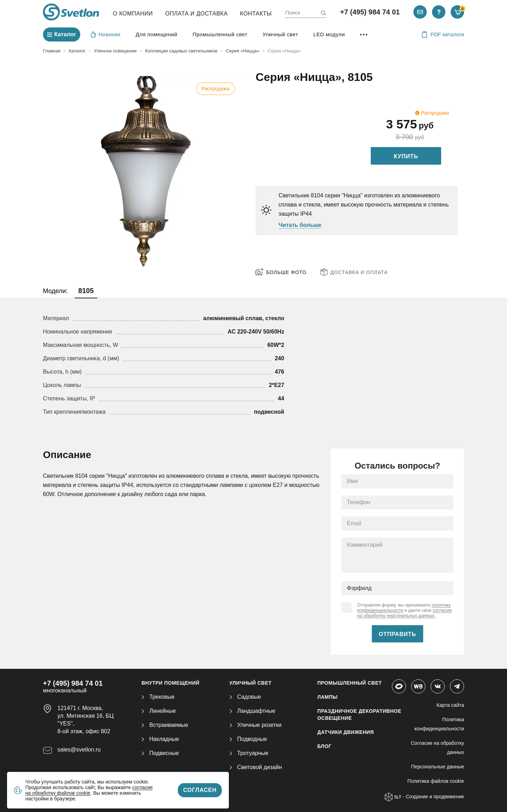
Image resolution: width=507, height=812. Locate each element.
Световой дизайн (256, 767)
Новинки (106, 34)
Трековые (158, 697)
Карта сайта (450, 705)
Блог (324, 746)
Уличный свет (280, 34)
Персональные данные (438, 767)
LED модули (329, 34)
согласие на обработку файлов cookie (89, 790)
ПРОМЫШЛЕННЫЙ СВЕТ (349, 683)
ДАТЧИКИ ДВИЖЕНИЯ (346, 732)
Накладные (160, 739)
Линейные (159, 711)
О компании (133, 14)
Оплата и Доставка (196, 14)
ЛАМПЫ (327, 697)
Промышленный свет (220, 34)
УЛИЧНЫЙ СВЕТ (251, 683)
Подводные (248, 739)
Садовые (245, 697)
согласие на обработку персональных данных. (404, 613)
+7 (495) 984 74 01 (370, 12)
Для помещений (156, 34)
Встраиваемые (165, 725)
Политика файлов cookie (436, 781)
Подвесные (160, 753)
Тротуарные (249, 753)
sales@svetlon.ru (79, 750)
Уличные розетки (256, 725)
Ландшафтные (253, 711)
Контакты (256, 14)
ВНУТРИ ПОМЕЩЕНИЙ (171, 683)
